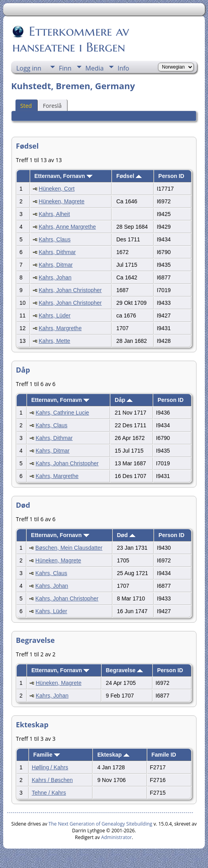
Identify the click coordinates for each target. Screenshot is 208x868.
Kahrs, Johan (55, 277)
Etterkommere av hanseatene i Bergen (71, 39)
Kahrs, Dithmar (57, 252)
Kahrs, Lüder (55, 315)
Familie (47, 755)
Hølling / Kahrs (50, 767)
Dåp (124, 400)
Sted (26, 106)
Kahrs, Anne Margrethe (67, 227)
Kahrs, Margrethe (60, 328)
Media (94, 68)
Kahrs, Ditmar (56, 265)
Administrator (117, 837)
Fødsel (129, 176)
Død (126, 535)
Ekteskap (113, 755)
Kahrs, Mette (55, 341)
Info (123, 68)
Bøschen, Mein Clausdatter (69, 548)
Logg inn (29, 68)
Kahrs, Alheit (55, 214)
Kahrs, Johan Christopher (70, 290)
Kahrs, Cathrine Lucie (63, 413)
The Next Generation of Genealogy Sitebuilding (100, 824)
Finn (65, 68)
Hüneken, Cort (57, 189)
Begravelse (125, 670)
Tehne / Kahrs (49, 793)
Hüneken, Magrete (62, 201)
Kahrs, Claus (55, 239)
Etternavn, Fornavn (64, 176)
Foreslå (52, 106)
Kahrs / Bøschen (52, 780)
